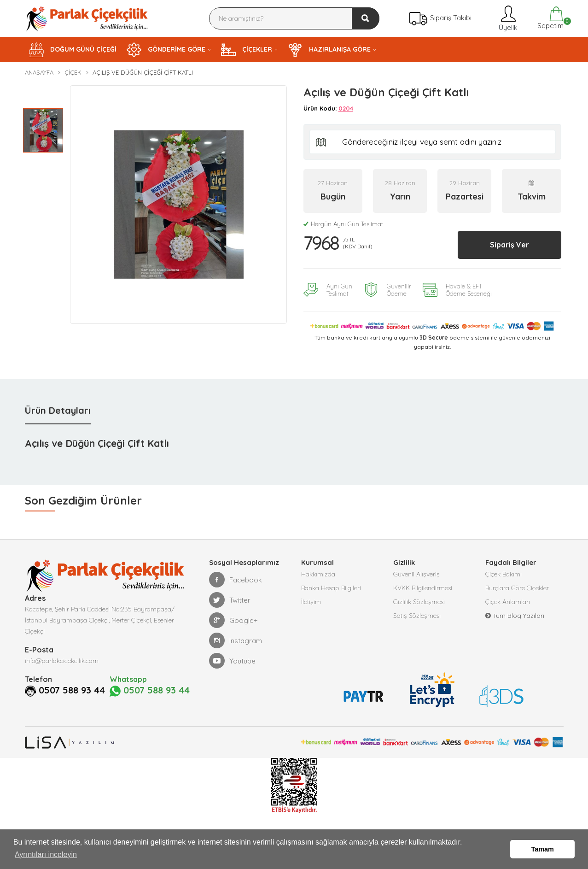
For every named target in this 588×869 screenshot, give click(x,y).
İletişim (311, 602)
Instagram (236, 640)
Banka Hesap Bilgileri (331, 588)
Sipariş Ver (509, 245)
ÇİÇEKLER (247, 50)
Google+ (233, 620)
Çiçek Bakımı (504, 574)
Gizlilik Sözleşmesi (419, 602)
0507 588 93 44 (72, 690)
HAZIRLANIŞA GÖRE (329, 50)
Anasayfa (39, 72)
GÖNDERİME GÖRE (166, 50)
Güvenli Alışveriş (416, 574)
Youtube (232, 661)
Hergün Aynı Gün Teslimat (343, 224)
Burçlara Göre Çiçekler (517, 588)
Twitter (230, 600)
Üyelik (507, 18)
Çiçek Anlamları (508, 602)
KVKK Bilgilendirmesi (423, 588)
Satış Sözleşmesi (417, 616)
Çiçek (73, 72)
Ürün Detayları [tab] (58, 410)
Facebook (236, 580)
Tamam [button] (543, 849)
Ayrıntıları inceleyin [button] (46, 854)
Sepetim (550, 18)
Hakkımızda (318, 574)
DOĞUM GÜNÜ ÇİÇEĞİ (73, 50)
